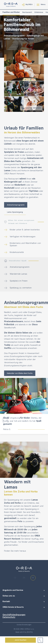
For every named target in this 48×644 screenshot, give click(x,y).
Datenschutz (9, 617)
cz (15, 578)
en (24, 578)
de (33, 578)
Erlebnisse (39, 12)
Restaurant (27, 12)
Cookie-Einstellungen (24, 625)
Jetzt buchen (20, 640)
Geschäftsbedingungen (14, 615)
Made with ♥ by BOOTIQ (24, 632)
